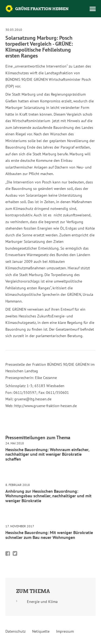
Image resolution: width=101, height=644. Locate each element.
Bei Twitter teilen (15, 554)
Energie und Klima (42, 602)
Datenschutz (15, 631)
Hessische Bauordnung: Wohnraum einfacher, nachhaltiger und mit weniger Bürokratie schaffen (47, 454)
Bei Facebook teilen (8, 554)
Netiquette (41, 631)
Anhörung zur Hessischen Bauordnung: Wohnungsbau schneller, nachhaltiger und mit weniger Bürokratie (48, 496)
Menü (93, 9)
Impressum (65, 631)
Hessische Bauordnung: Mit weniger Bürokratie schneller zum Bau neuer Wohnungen (49, 535)
